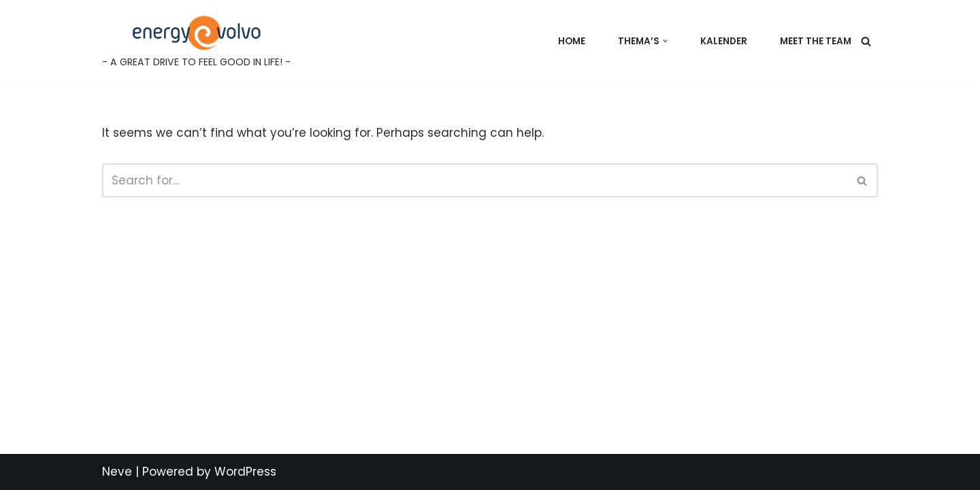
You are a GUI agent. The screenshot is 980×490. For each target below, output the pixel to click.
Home (572, 41)
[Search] (866, 41)
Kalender (724, 41)
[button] (665, 41)
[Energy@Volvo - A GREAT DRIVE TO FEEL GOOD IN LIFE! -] (196, 41)
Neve (117, 472)
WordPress (245, 472)
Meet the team (816, 41)
